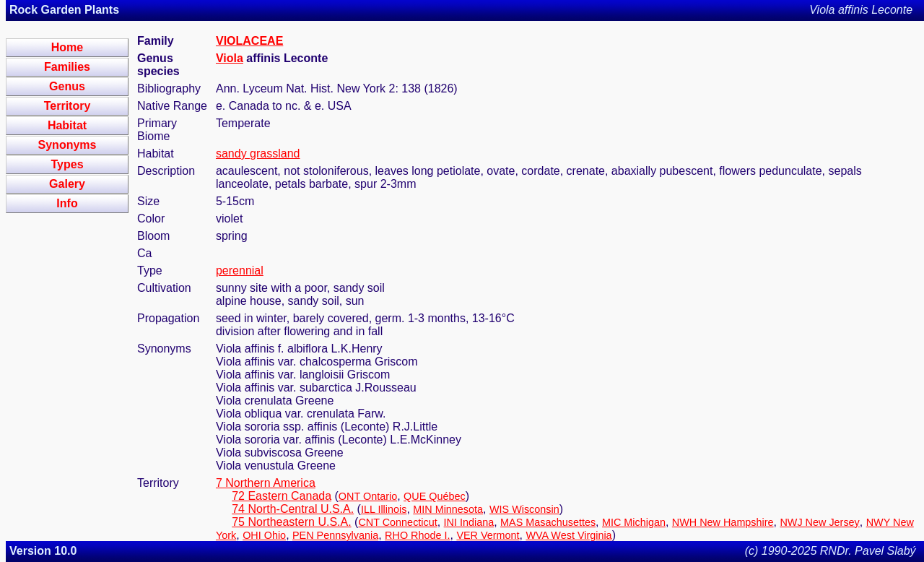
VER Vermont (488, 535)
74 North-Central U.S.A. (293, 509)
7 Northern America (266, 483)
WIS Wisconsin (524, 509)
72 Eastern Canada (282, 496)
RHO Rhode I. (417, 535)
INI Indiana (469, 522)
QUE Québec (435, 496)
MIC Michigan (634, 522)
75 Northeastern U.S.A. (291, 522)
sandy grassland (258, 154)
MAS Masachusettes (548, 522)
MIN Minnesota (448, 509)
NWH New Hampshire (723, 522)
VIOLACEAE (249, 41)
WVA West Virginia (568, 535)
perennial (240, 271)
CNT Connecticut (397, 522)
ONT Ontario (368, 496)
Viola (230, 58)
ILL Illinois (384, 509)
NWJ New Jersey (819, 522)
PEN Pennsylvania (335, 535)
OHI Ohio (264, 535)
